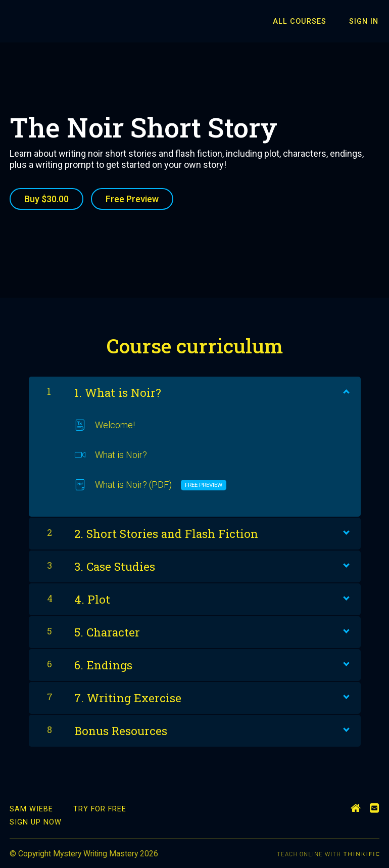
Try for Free (100, 808)
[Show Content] (346, 389)
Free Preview (134, 199)
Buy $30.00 (46, 199)
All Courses (303, 21)
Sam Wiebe (31, 808)
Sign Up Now (36, 821)
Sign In (365, 21)
